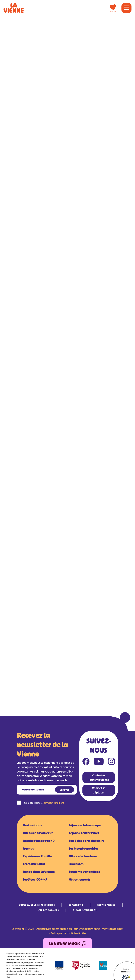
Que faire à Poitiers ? (38, 833)
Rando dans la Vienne (39, 872)
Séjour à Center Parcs (84, 833)
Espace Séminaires (85, 910)
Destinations (32, 825)
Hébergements (80, 880)
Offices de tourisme (83, 856)
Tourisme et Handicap (85, 872)
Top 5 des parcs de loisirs (86, 841)
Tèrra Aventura (34, 864)
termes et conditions (54, 803)
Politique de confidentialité (68, 933)
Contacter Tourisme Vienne (99, 778)
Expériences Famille (37, 856)
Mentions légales (113, 929)
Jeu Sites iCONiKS (35, 880)
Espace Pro (76, 905)
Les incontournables (83, 849)
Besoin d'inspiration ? (39, 841)
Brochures (76, 864)
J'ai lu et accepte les (44, 803)
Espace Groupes (49, 910)
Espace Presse (106, 905)
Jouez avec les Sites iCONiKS (37, 905)
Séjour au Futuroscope (85, 825)
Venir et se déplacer (99, 790)
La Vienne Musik (67, 944)
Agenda (29, 849)
